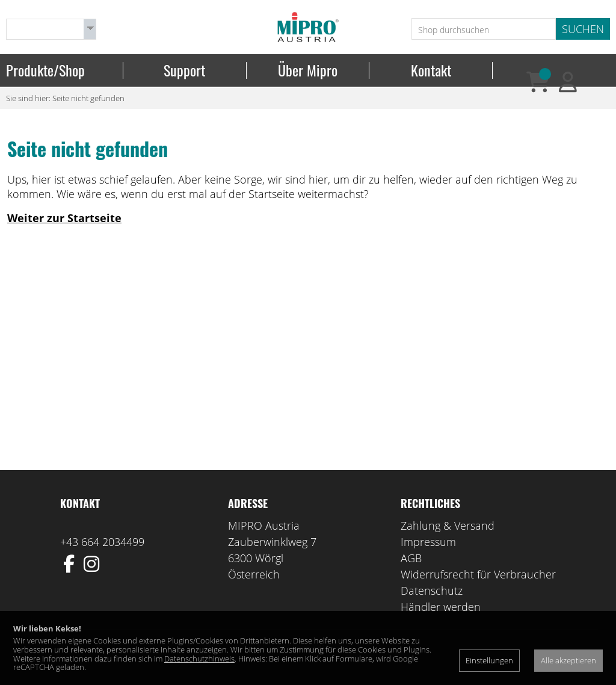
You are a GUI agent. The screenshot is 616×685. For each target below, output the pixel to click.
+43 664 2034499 (102, 542)
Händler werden (441, 607)
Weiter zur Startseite (64, 218)
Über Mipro (308, 70)
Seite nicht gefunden (88, 98)
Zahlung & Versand (448, 525)
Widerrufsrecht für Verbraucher (478, 574)
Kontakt (431, 70)
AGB (411, 558)
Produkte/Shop (45, 70)
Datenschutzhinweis (199, 659)
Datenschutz (432, 590)
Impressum (428, 542)
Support (184, 70)
